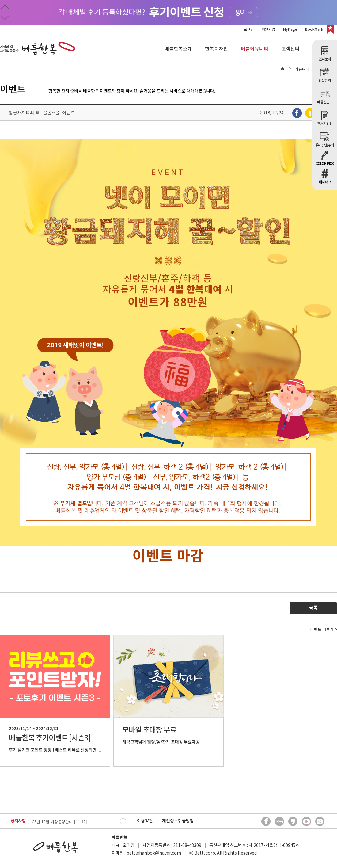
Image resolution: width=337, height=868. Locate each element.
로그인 (249, 29)
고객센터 (290, 49)
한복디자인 (216, 49)
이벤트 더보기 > (324, 629)
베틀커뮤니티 (255, 49)
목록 (313, 608)
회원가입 (268, 29)
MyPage (290, 29)
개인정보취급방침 (178, 821)
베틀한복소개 (178, 49)
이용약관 (145, 821)
